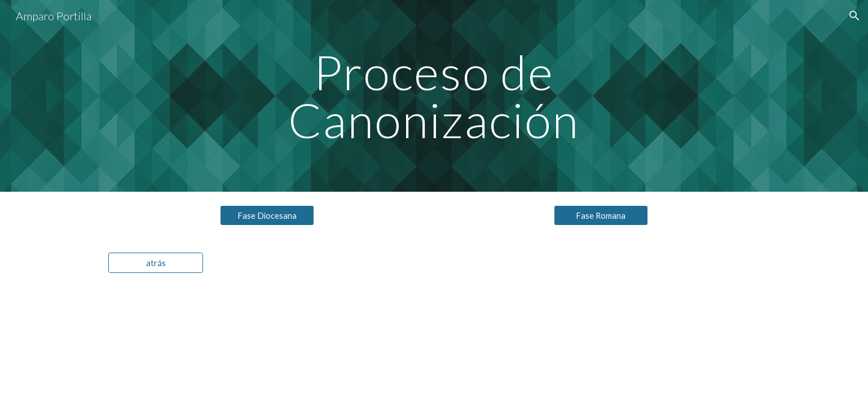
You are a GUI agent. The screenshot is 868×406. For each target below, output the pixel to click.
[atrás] (156, 263)
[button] (854, 16)
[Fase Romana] (601, 215)
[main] (434, 96)
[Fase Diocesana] (267, 215)
